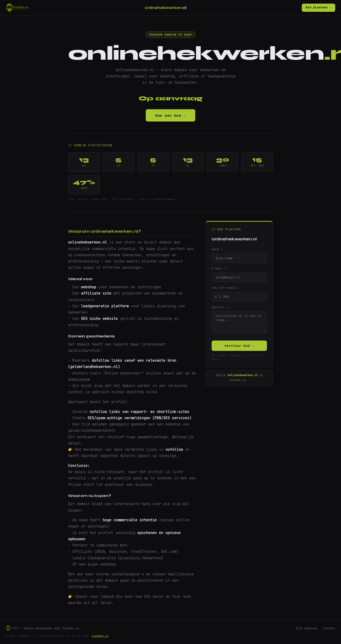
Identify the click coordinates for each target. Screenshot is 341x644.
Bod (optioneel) (225, 288)
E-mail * (219, 269)
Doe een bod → (170, 115)
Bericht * (220, 307)
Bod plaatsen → (319, 7)
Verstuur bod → (239, 346)
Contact (329, 628)
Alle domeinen (307, 628)
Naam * (217, 249)
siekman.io (100, 636)
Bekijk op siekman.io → (239, 378)
